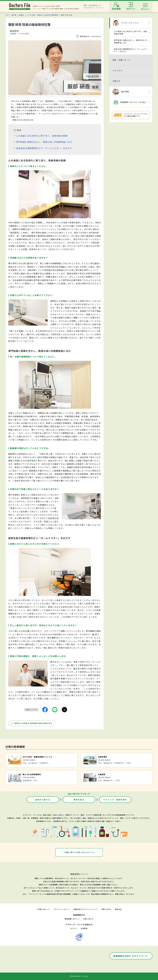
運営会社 (118, 909)
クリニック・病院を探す (115, 800)
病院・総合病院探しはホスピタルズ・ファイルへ (94, 6)
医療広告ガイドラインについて (86, 909)
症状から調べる (43, 800)
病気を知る (79, 800)
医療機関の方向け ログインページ (130, 956)
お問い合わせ (106, 909)
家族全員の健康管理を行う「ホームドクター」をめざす (44, 148)
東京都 (14, 15)
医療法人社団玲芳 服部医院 (48, 15)
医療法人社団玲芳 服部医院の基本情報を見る (33, 723)
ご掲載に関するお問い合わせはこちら (79, 852)
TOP (7, 15)
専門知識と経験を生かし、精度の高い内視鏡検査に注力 (44, 142)
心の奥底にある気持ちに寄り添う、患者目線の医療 (42, 136)
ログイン (74, 928)
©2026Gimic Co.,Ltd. (79, 976)
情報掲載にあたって (72, 919)
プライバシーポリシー (62, 909)
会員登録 (84, 928)
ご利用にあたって (43, 909)
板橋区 (21, 15)
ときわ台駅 (31, 15)
